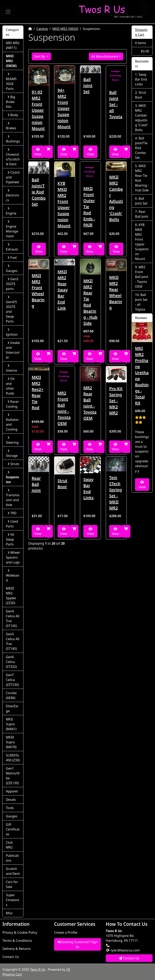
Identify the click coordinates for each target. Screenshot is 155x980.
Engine (11, 211)
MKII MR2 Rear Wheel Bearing (116, 292)
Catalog (42, 29)
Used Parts (12, 524)
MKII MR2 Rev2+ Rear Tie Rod (38, 392)
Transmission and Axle (13, 498)
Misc (9, 913)
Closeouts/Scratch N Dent (13, 157)
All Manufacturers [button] (105, 56)
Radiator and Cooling (12, 422)
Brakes (11, 126)
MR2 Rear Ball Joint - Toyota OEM (90, 403)
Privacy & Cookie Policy (20, 932)
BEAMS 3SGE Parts (11, 82)
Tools (10, 808)
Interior (12, 368)
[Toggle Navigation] (8, 12)
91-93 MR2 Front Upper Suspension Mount (38, 110)
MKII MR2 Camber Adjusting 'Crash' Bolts (116, 198)
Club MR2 (9, 845)
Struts (13, 464)
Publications (12, 858)
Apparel (12, 791)
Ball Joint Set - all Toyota (116, 104)
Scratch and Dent (13, 871)
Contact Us (11, 957)
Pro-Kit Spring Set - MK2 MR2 (116, 401)
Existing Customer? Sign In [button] (78, 944)
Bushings (13, 139)
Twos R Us (38, 969)
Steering (12, 440)
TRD (12, 513)
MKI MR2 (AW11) (13, 45)
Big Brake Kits (10, 102)
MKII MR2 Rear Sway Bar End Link (63, 290)
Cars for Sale (12, 884)
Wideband (13, 576)
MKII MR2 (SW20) (65, 29)
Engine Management (12, 229)
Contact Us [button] (129, 958)
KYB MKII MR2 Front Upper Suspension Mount (64, 204)
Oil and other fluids (10, 386)
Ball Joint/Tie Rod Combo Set (39, 192)
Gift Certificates (13, 829)
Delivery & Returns (17, 949)
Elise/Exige (12, 708)
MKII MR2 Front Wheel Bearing (38, 291)
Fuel (12, 258)
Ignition (12, 332)
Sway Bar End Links (88, 488)
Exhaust (12, 247)
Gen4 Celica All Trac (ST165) (13, 618)
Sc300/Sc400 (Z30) (13, 758)
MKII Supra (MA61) (11, 724)
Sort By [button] (40, 56)
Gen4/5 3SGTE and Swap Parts (11, 309)
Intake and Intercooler (13, 350)
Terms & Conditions (17, 941)
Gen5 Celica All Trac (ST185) (13, 641)
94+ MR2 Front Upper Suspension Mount (64, 108)
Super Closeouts (13, 900)
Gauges (12, 269)
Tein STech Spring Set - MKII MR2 (116, 493)
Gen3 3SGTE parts (12, 284)
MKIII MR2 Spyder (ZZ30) (11, 596)
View (38, 152)
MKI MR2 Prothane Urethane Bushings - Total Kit (142, 376)
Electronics (13, 196)
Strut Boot (62, 484)
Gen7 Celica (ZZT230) (12, 680)
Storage (12, 453)
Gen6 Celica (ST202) (11, 662)
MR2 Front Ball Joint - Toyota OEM (64, 408)
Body (13, 115)
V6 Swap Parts (10, 539)
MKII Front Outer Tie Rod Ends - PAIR (89, 207)
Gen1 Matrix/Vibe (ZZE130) (13, 776)
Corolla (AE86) (11, 695)
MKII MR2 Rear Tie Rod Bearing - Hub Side (90, 302)
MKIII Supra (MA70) (11, 742)
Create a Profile (66, 932)
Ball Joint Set (88, 85)
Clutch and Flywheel (13, 177)
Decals (11, 800)
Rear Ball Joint (36, 484)
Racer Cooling (12, 404)
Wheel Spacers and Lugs (13, 557)
